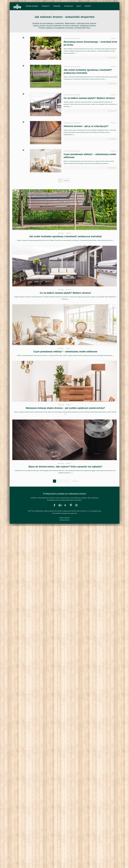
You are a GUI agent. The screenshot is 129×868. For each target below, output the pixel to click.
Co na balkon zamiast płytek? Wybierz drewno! (89, 98)
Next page (76, 481)
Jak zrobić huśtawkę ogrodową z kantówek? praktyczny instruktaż (65, 236)
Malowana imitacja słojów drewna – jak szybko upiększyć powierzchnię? (65, 408)
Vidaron (78, 38)
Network (67, 520)
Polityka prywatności (65, 518)
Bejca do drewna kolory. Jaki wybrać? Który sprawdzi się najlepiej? (65, 467)
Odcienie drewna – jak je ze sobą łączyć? (86, 126)
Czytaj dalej (113, 58)
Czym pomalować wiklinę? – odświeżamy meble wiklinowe (65, 352)
